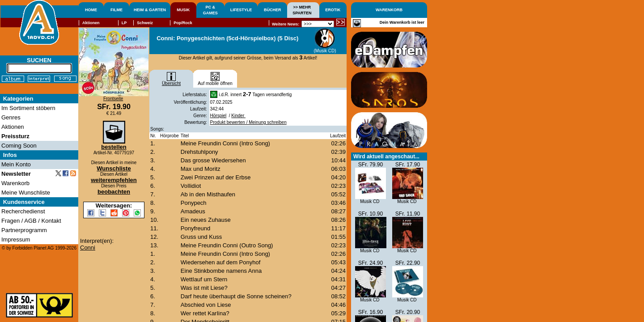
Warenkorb (15, 183)
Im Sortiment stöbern (28, 108)
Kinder (238, 116)
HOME (91, 10)
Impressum (16, 239)
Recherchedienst (23, 211)
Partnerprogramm (24, 230)
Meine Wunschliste (26, 193)
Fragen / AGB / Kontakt (31, 221)
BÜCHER (273, 10)
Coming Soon (19, 146)
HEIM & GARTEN (150, 10)
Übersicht (171, 81)
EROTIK (333, 10)
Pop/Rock (183, 23)
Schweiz (145, 23)
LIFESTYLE (241, 10)
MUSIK (183, 10)
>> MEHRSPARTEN (302, 10)
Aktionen (91, 23)
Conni (88, 248)
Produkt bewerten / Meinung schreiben (248, 122)
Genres (11, 117)
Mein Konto (16, 164)
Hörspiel (218, 116)
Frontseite (113, 99)
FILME (117, 10)
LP (124, 23)
